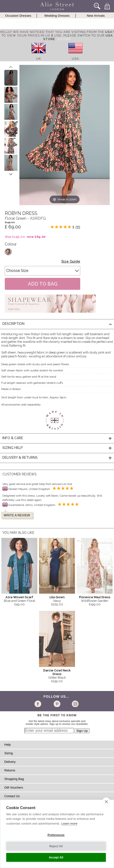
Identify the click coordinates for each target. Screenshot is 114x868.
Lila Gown (57, 597)
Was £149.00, (25, 237)
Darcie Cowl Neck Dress (57, 672)
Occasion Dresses (18, 16)
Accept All (56, 858)
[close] (106, 801)
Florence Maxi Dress (95, 597)
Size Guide (71, 261)
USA (75, 59)
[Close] (64, 39)
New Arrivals (96, 16)
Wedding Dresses (57, 16)
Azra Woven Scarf (19, 597)
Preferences (56, 835)
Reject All (56, 846)
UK (39, 59)
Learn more (69, 824)
